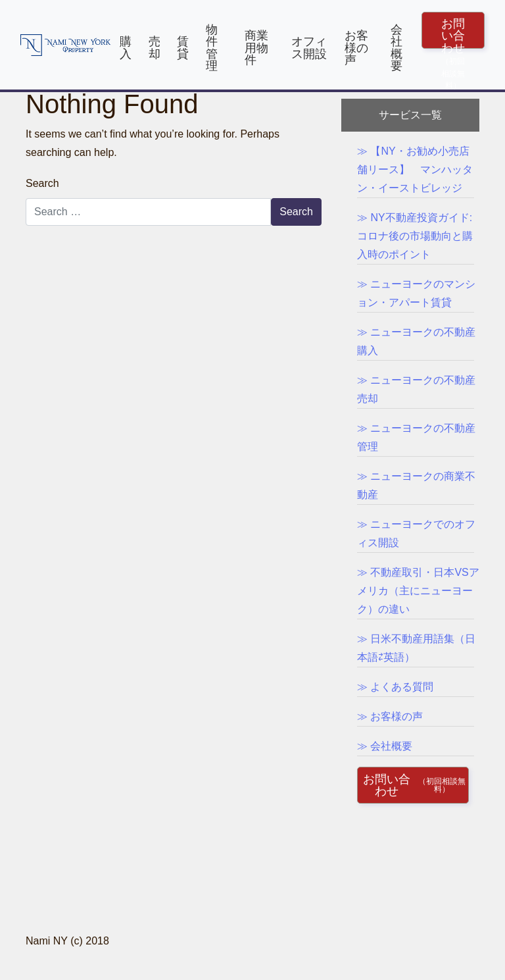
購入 (126, 47)
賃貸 (183, 47)
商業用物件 (256, 47)
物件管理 (212, 47)
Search (42, 183)
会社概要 (397, 47)
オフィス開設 (309, 47)
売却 (155, 47)
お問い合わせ (453, 33)
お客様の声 (356, 47)
